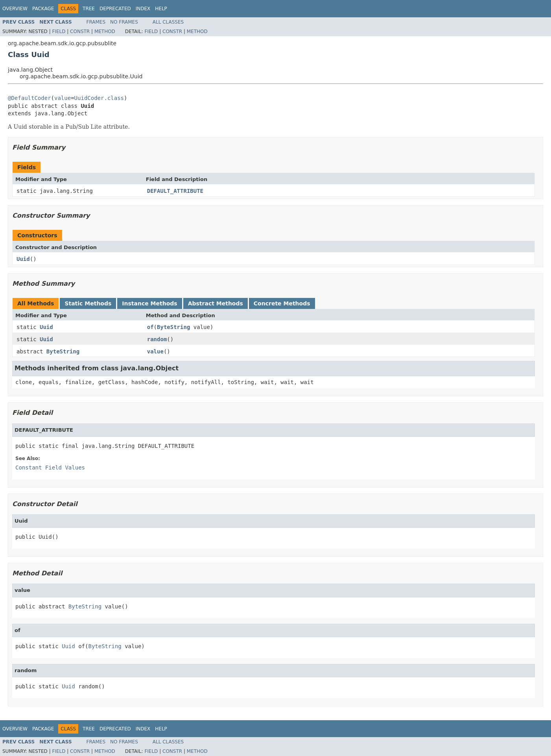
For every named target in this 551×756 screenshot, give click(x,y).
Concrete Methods (282, 303)
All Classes (168, 22)
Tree (89, 9)
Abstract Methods (216, 303)
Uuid (23, 259)
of (150, 327)
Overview (15, 9)
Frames (96, 22)
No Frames (124, 22)
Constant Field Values (50, 468)
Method (105, 31)
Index (143, 9)
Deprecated (115, 9)
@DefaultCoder (29, 98)
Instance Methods (149, 303)
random (157, 339)
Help (161, 9)
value (63, 98)
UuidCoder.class (99, 98)
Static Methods (88, 303)
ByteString (173, 327)
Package (43, 9)
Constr (80, 31)
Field (59, 31)
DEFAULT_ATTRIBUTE (175, 191)
